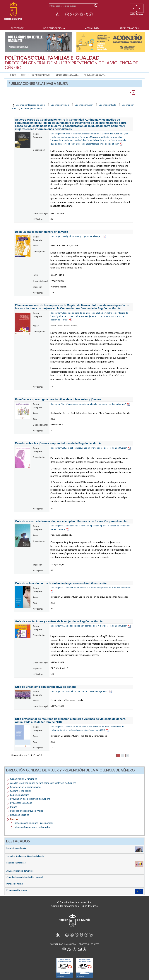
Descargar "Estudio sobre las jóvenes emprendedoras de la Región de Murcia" (89, 448)
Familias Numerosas (16, 863)
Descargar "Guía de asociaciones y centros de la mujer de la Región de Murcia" (89, 626)
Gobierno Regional (54, 28)
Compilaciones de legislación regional (25, 877)
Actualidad (92, 28)
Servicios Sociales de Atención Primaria (25, 856)
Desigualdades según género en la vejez (41, 232)
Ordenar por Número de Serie (28, 105)
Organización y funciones (24, 779)
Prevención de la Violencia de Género (30, 799)
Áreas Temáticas (129, 28)
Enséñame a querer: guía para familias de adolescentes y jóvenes (58, 399)
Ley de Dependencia (16, 848)
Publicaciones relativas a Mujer (27, 811)
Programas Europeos (17, 890)
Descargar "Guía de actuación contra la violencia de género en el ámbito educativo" (91, 588)
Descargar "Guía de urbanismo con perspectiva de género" (79, 691)
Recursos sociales (20, 815)
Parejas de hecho (15, 884)
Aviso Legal (71, 944)
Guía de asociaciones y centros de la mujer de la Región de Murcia (59, 621)
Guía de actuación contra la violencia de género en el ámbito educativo (62, 583)
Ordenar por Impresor (30, 108)
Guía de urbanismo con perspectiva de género (45, 687)
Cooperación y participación (25, 787)
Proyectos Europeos (21, 803)
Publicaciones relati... (95, 75)
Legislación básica (20, 795)
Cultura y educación (21, 791)
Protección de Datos (89, 944)
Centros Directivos (41, 75)
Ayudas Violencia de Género (20, 871)
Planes (14, 807)
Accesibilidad (57, 944)
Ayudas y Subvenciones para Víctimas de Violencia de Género (43, 783)
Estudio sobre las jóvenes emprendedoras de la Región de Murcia (58, 443)
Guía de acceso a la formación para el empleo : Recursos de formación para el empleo (72, 521)
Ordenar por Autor (82, 105)
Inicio (13, 75)
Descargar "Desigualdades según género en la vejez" (76, 236)
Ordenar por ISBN (105, 105)
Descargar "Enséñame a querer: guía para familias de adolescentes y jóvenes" (88, 404)
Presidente (17, 28)
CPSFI (24, 75)
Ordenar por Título (58, 105)
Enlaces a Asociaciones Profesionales (34, 823)
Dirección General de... (67, 75)
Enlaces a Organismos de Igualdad (32, 827)
